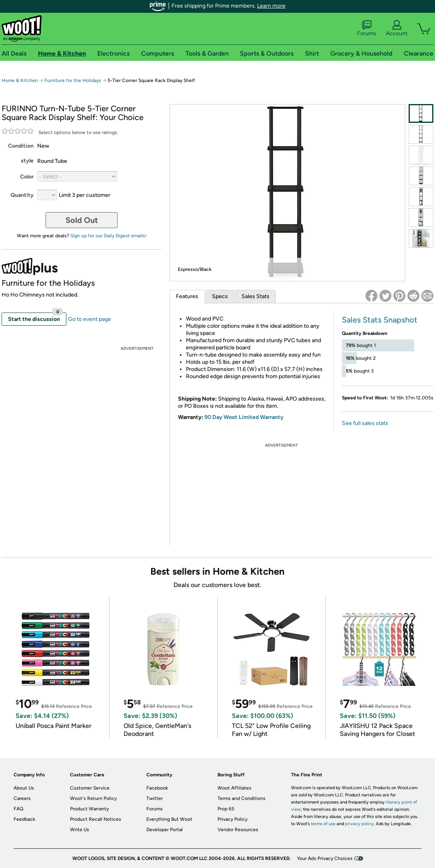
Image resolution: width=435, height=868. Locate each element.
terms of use (323, 824)
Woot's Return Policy (93, 798)
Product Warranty (89, 809)
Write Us (80, 830)
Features (187, 296)
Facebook (157, 788)
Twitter (155, 798)
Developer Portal (165, 830)
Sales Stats (255, 296)
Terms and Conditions (241, 798)
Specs (220, 296)
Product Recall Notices (96, 819)
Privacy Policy (232, 819)
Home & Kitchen (20, 80)
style (27, 161)
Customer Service (90, 788)
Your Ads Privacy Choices (325, 858)
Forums (367, 28)
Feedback (24, 819)
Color (27, 177)
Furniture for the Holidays (73, 80)
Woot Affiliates (234, 788)
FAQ (18, 809)
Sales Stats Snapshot (380, 320)
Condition (21, 146)
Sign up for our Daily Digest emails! (109, 236)
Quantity (22, 195)
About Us (24, 788)
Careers (22, 798)
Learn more (271, 6)
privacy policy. (360, 824)
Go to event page (90, 319)
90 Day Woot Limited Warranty (244, 417)
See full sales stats (365, 423)
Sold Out (82, 220)
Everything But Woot (169, 819)
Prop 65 (226, 809)
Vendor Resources (238, 830)
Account (397, 28)
